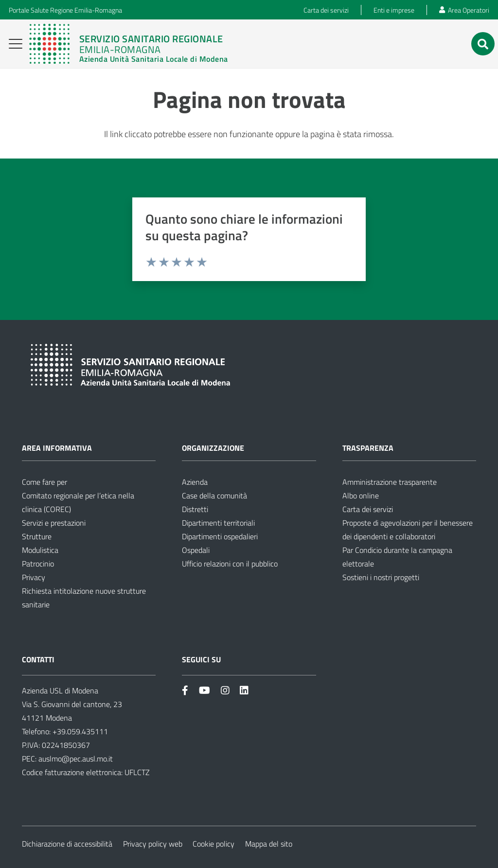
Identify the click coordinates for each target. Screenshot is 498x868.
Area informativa (57, 448)
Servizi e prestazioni (54, 523)
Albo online (361, 496)
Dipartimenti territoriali (218, 523)
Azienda (195, 482)
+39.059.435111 (79, 731)
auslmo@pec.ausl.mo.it (76, 759)
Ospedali (196, 550)
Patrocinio (38, 564)
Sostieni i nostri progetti (381, 577)
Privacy (34, 577)
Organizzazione (213, 448)
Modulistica (40, 550)
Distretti (195, 509)
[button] (16, 44)
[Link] (128, 44)
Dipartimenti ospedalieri (220, 536)
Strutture (37, 536)
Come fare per (44, 482)
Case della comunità (214, 496)
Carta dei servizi (368, 509)
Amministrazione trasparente (390, 482)
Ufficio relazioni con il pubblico (230, 564)
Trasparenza (368, 448)
